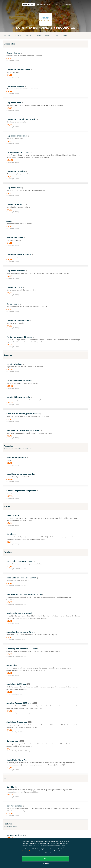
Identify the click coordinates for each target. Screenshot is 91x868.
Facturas (65, 35)
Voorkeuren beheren (28, 851)
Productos (28, 35)
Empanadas (6, 35)
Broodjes (18, 35)
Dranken (48, 35)
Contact (57, 4)
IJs (57, 35)
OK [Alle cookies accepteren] (45, 859)
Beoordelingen (44, 4)
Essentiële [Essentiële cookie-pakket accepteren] (45, 864)
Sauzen (39, 35)
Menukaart (29, 4)
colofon (67, 4)
